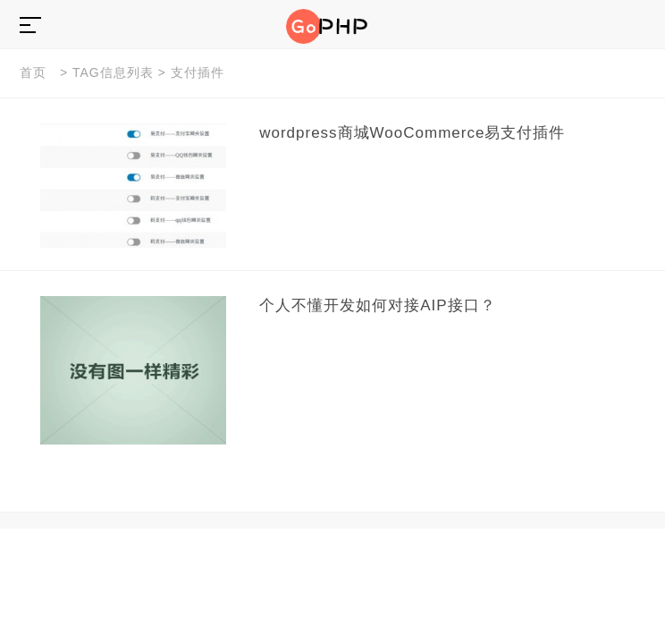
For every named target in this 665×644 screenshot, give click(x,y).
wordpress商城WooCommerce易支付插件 (412, 133)
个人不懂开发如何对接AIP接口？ (377, 305)
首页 (33, 72)
